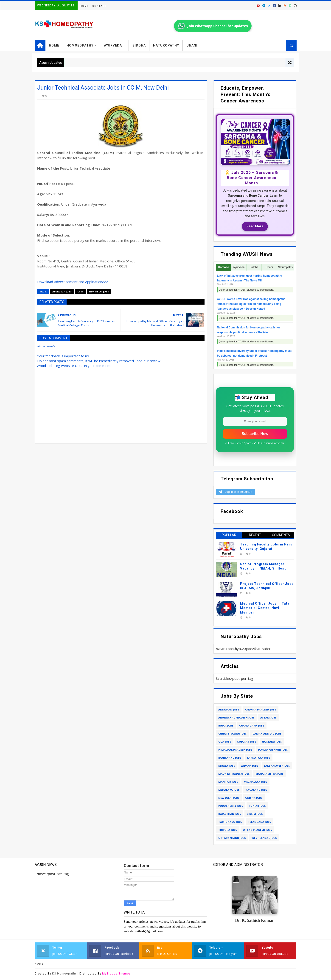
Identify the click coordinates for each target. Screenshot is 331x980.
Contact (99, 6)
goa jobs (225, 742)
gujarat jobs (247, 742)
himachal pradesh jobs (235, 750)
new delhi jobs (99, 292)
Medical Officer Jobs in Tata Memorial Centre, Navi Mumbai (265, 608)
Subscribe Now (255, 434)
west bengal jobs (264, 838)
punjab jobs (257, 806)
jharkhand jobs (230, 758)
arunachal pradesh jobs (236, 717)
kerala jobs (227, 766)
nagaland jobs (256, 790)
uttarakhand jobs (232, 838)
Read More (255, 226)
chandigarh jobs (252, 725)
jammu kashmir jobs (273, 750)
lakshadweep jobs (277, 766)
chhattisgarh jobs (233, 734)
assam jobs (268, 717)
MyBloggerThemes (116, 973)
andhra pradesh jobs (261, 709)
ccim (80, 292)
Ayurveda (113, 45)
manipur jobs (228, 782)
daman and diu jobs (267, 734)
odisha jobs (254, 798)
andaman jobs (229, 709)
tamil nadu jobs (230, 822)
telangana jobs (259, 822)
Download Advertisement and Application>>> (73, 282)
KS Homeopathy (64, 973)
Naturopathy (166, 45)
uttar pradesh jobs (257, 830)
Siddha (139, 45)
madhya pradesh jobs (234, 774)
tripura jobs (228, 830)
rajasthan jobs (230, 814)
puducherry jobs (231, 806)
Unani (192, 45)
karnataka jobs (259, 758)
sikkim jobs (255, 814)
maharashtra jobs (269, 774)
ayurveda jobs (62, 292)
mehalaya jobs (229, 790)
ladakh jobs (250, 766)
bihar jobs (226, 725)
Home (84, 6)
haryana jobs (272, 742)
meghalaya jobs (255, 782)
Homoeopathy (80, 45)
